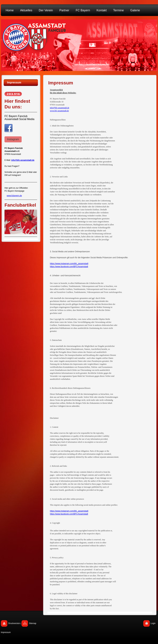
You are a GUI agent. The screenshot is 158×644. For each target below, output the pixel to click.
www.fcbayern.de (14, 196)
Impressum (6, 632)
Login (153, 623)
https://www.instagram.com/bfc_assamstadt (69, 264)
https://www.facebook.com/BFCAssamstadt (69, 267)
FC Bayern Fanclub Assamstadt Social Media (19, 118)
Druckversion (14, 623)
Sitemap (33, 623)
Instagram (13, 139)
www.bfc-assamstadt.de (59, 111)
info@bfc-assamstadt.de (60, 108)
